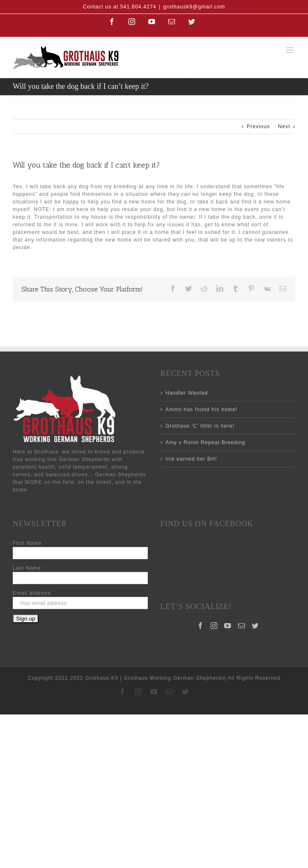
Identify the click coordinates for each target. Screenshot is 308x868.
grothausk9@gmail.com (194, 7)
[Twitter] (255, 591)
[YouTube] (228, 591)
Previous (258, 126)
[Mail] (242, 591)
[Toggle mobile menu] (291, 50)
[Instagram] (214, 591)
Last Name (27, 568)
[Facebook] (201, 591)
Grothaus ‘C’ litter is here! (200, 426)
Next (284, 126)
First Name (27, 543)
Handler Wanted (187, 393)
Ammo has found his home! (202, 409)
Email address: (32, 593)
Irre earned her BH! (191, 459)
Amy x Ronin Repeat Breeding (205, 442)
